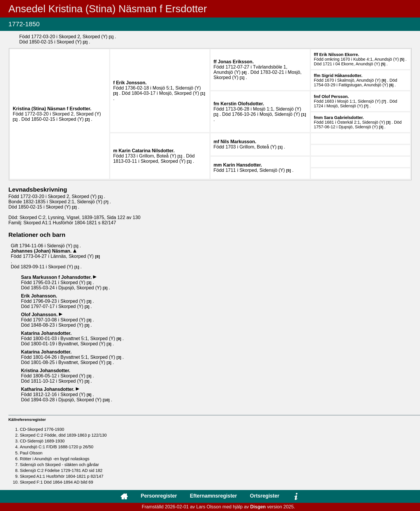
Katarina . (46, 333)
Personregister (159, 496)
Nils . (238, 142)
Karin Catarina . (147, 151)
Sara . (344, 118)
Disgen (258, 507)
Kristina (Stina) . (52, 109)
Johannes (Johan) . (42, 251)
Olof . (335, 97)
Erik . (131, 83)
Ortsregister (265, 496)
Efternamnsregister (213, 496)
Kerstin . (242, 104)
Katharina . (48, 389)
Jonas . (236, 62)
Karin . (243, 165)
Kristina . (46, 371)
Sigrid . (342, 76)
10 (106, 400)
